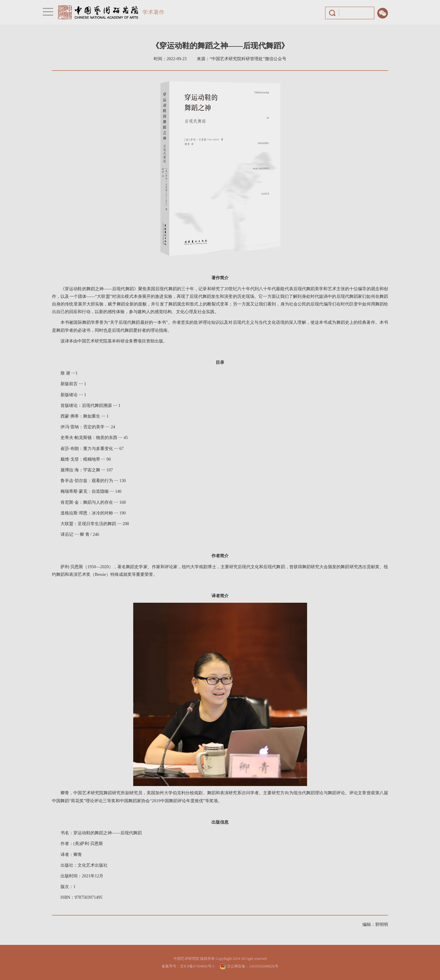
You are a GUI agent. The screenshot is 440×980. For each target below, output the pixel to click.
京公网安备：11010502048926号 (253, 966)
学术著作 (153, 12)
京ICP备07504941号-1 (197, 966)
